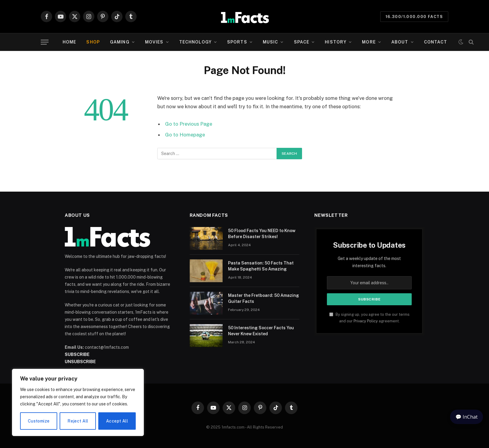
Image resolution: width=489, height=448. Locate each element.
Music (271, 42)
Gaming (120, 42)
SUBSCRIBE (77, 354)
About (400, 42)
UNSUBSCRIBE (80, 362)
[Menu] (45, 42)
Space (302, 42)
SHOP (93, 42)
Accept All (117, 421)
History (336, 42)
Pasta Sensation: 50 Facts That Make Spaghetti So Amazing (261, 266)
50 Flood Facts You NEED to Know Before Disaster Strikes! (262, 234)
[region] (78, 402)
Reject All (78, 421)
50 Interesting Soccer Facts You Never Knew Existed (261, 331)
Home (69, 42)
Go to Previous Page (189, 124)
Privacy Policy (366, 321)
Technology (195, 42)
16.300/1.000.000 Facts (414, 17)
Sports (237, 42)
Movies (154, 42)
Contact (436, 42)
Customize (39, 421)
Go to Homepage (185, 135)
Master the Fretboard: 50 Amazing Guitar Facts (264, 298)
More (369, 42)
